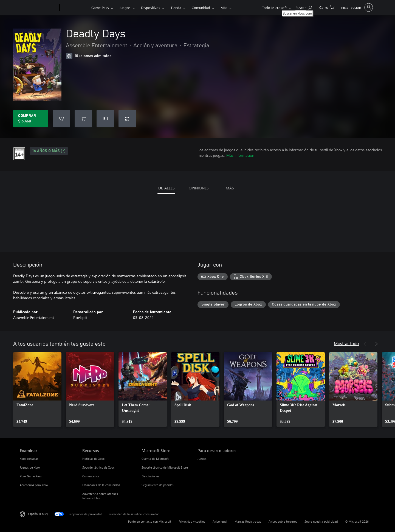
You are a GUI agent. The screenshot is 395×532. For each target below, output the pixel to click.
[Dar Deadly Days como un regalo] (105, 119)
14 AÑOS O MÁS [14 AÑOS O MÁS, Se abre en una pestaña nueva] (49, 151)
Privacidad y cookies (192, 521)
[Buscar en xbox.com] (304, 7)
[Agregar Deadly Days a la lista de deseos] (61, 119)
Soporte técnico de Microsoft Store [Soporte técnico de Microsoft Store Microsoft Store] (165, 467)
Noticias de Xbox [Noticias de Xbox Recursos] (93, 459)
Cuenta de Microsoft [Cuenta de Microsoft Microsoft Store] (155, 459)
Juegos (125, 8)
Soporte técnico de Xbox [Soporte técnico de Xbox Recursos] (98, 467)
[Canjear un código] (127, 119)
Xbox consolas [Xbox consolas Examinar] (29, 459)
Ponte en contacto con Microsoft (150, 521)
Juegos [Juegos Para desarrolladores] (202, 459)
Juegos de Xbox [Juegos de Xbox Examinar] (30, 467)
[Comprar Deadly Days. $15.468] (31, 119)
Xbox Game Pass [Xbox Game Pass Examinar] (31, 476)
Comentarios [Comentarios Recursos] (91, 476)
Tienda (176, 8)
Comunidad (201, 8)
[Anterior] (365, 344)
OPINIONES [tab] (199, 188)
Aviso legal (220, 521)
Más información (240, 155)
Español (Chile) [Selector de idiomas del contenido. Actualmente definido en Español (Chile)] (38, 514)
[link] (37, 390)
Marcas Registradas (248, 521)
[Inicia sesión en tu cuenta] (356, 7)
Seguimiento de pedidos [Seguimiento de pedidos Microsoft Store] (158, 485)
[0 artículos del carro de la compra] (327, 7)
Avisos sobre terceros (283, 521)
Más (224, 8)
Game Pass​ (100, 8)
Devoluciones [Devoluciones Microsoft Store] (150, 476)
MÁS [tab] (230, 188)
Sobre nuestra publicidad (321, 521)
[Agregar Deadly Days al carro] (83, 119)
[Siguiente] (376, 344)
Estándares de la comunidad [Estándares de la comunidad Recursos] (101, 485)
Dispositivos (151, 8)
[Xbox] (75, 8)
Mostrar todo (346, 343)
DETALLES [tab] (166, 188)
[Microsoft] (39, 8)
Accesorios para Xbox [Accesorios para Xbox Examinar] (34, 485)
